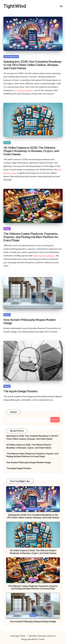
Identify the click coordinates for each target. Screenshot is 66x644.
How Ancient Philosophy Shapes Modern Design (30, 321)
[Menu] (61, 6)
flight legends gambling (44, 256)
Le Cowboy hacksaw (23, 90)
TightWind (15, 6)
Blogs (7, 143)
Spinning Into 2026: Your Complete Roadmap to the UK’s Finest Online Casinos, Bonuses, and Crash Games (32, 65)
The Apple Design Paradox (21, 391)
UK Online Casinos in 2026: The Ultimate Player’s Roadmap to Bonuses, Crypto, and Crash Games (31, 151)
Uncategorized (11, 56)
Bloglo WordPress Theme (33, 639)
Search (13, 412)
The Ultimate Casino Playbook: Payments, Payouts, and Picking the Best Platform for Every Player (31, 237)
